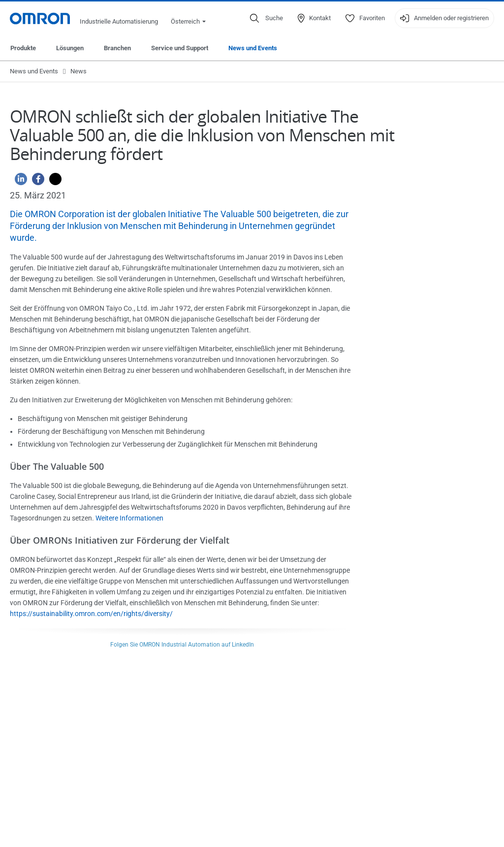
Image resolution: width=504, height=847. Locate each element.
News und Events (253, 48)
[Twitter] (53, 181)
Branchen (117, 48)
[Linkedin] (18, 181)
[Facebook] (36, 181)
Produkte (23, 48)
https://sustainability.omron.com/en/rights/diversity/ (91, 614)
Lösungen (70, 48)
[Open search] (267, 18)
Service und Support (180, 48)
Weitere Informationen (129, 518)
